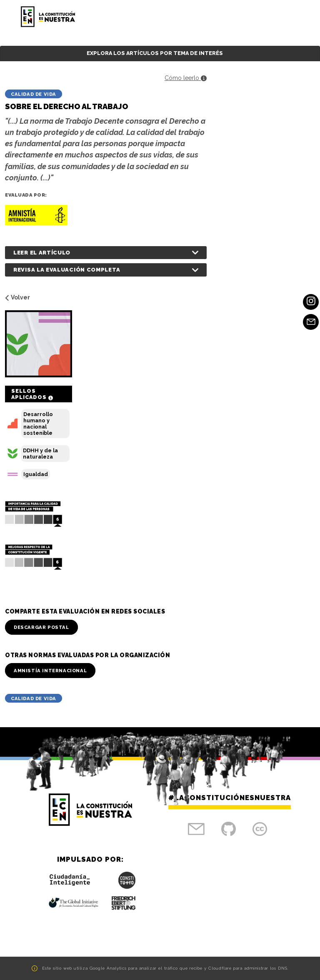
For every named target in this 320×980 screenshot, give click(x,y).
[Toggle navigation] (289, 17)
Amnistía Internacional (50, 671)
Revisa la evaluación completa (67, 270)
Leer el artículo (42, 253)
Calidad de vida (34, 94)
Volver (17, 297)
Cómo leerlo (186, 78)
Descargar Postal (41, 627)
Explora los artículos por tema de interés (155, 53)
